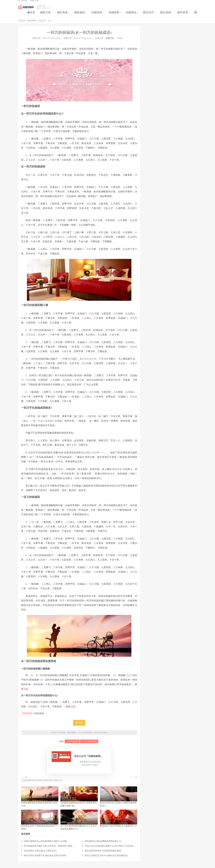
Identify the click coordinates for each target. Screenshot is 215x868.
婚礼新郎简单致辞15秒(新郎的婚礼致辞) (103, 855)
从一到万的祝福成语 (89, 745)
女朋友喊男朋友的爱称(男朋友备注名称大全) (42, 784)
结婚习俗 (42, 25)
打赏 (79, 727)
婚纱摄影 (80, 16)
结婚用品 (131, 16)
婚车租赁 (183, 16)
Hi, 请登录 (23, 4)
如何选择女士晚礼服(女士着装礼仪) (40, 855)
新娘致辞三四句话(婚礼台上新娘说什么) (118, 830)
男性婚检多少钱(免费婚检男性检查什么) (103, 845)
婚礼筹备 (62, 16)
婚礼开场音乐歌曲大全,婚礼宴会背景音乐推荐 (45, 860)
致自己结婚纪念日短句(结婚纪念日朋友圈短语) (106, 860)
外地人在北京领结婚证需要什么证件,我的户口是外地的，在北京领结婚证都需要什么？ (125, 850)
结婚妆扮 (114, 16)
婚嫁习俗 (45, 16)
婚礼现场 (165, 16)
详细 (26, 693)
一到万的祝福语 (72, 745)
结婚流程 (97, 16)
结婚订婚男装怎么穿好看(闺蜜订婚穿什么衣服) (45, 845)
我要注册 (34, 4)
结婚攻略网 (26, 11)
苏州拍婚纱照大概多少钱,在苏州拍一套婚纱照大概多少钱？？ (52, 850)
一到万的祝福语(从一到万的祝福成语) (93, 737)
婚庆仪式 (148, 16)
